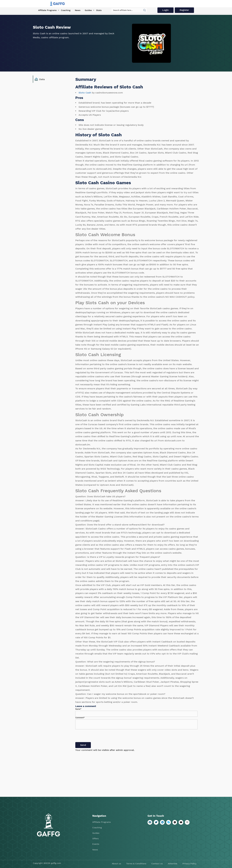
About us (116, 864)
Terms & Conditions (136, 864)
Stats (99, 10)
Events (96, 844)
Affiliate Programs (47, 10)
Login (165, 10)
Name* (78, 709)
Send (83, 745)
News (78, 10)
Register (184, 10)
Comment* (80, 718)
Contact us (157, 864)
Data (40, 79)
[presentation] (98, 736)
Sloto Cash (85, 93)
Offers (95, 838)
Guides (88, 10)
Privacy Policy (189, 864)
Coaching (66, 10)
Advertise (173, 864)
